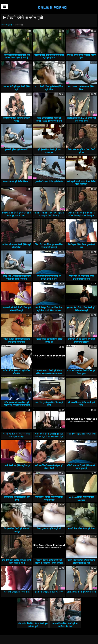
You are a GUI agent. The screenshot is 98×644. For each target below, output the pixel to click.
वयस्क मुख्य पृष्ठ (7, 25)
